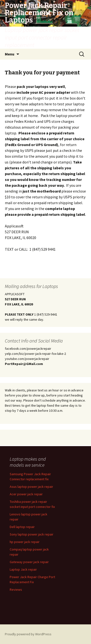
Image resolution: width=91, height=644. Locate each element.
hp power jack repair (25, 542)
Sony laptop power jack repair (32, 534)
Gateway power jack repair (29, 562)
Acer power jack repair (26, 494)
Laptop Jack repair (23, 569)
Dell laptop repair (22, 527)
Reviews (16, 590)
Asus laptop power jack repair (31, 487)
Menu (10, 54)
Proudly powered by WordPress (28, 634)
